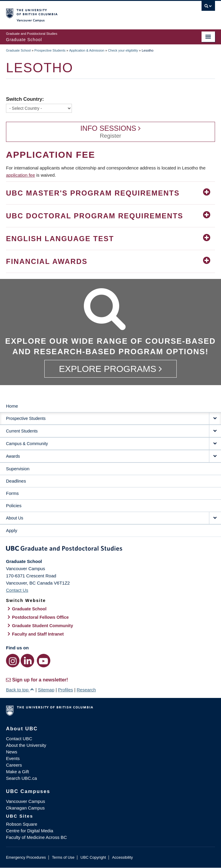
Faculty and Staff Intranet (38, 634)
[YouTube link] (44, 661)
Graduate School (18, 50)
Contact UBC (19, 739)
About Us (15, 518)
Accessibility (122, 857)
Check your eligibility (123, 50)
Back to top (20, 690)
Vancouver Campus (26, 801)
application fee (21, 175)
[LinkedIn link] (27, 661)
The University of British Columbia (79, 12)
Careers (14, 765)
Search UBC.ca (21, 778)
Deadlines (16, 481)
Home (12, 406)
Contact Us (17, 590)
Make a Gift (18, 772)
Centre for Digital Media (30, 831)
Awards (13, 456)
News (12, 752)
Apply (12, 530)
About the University (26, 745)
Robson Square (22, 824)
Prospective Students (50, 50)
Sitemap (46, 690)
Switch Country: (25, 99)
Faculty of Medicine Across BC (36, 837)
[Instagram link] (13, 661)
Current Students (22, 431)
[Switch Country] (39, 108)
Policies (14, 506)
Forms (12, 493)
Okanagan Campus (25, 808)
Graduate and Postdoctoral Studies (110, 549)
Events (13, 758)
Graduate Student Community (43, 626)
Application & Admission (87, 50)
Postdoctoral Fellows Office (40, 617)
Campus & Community (27, 444)
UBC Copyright (93, 857)
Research (86, 690)
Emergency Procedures (26, 857)
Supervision (18, 469)
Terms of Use (63, 857)
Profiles (66, 690)
